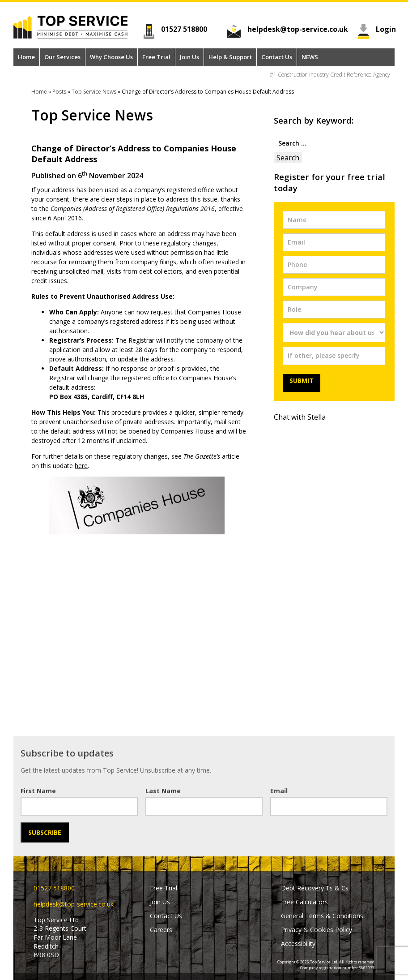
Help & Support (230, 57)
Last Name (163, 791)
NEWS (310, 57)
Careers (161, 930)
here (81, 466)
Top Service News (94, 92)
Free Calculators (304, 902)
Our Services (62, 57)
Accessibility (298, 943)
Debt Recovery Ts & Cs (315, 888)
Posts (59, 92)
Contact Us (277, 57)
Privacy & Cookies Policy (317, 930)
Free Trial (156, 57)
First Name (38, 791)
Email (279, 791)
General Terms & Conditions (322, 916)
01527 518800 (184, 29)
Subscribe (45, 832)
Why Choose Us (111, 57)
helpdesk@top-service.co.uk (298, 29)
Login (385, 29)
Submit (302, 380)
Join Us (189, 57)
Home (26, 57)
